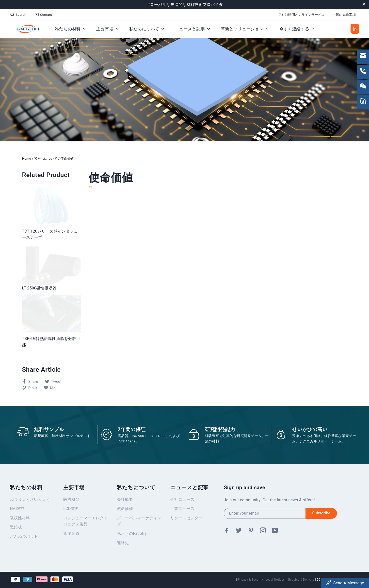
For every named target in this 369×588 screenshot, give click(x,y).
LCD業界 (71, 510)
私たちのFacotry (132, 535)
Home (27, 159)
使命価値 (67, 159)
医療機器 (71, 501)
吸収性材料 (20, 519)
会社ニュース (182, 501)
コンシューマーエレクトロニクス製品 (85, 523)
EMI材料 (17, 510)
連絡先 (123, 544)
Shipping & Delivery (301, 580)
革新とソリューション (245, 29)
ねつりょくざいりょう (30, 501)
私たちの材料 (70, 29)
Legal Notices (275, 580)
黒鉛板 (16, 529)
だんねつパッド (24, 538)
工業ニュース (182, 510)
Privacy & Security (250, 580)
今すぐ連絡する (297, 29)
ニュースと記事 (192, 29)
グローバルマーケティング (139, 523)
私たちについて (147, 29)
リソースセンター (186, 519)
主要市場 (107, 29)
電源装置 (71, 535)
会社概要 (125, 501)
